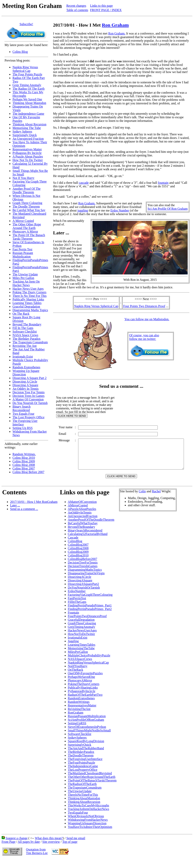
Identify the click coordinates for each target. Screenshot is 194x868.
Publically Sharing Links (28, 299)
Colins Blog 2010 (24, 458)
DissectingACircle (80, 586)
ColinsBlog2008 (78, 557)
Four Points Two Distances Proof (145, 306)
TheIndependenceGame (83, 775)
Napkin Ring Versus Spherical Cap (25, 69)
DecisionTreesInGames (83, 575)
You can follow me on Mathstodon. (148, 319)
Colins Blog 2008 (24, 465)
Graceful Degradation (26, 306)
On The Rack (21, 314)
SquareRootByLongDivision (86, 750)
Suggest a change (17, 847)
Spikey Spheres (22, 131)
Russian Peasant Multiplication (23, 255)
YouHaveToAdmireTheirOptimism (90, 836)
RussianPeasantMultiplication (87, 725)
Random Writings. (24, 454)
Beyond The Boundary (27, 324)
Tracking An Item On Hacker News (26, 283)
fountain (163, 183)
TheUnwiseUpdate (80, 800)
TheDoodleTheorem (81, 764)
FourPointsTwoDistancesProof (87, 625)
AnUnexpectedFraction (83, 525)
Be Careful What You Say (29, 210)
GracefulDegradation (81, 629)
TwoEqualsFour (78, 821)
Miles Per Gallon (23, 278)
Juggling (73, 650)
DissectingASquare (80, 589)
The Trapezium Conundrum (30, 342)
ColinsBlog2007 (78, 554)
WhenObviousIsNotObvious (86, 825)
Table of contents (77, 10)
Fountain (73, 621)
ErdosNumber (77, 600)
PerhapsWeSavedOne (81, 686)
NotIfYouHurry (78, 675)
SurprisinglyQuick (80, 754)
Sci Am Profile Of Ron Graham (169, 209)
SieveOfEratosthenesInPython (87, 736)
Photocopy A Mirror (25, 231)
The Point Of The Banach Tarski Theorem (29, 237)
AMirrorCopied (78, 514)
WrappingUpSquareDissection (87, 832)
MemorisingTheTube (81, 657)
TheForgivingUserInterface (85, 768)
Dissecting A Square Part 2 (30, 378)
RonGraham (76, 721)
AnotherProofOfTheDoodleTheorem (91, 529)
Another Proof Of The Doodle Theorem (26, 190)
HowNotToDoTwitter (81, 643)
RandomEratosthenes (81, 707)
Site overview (51, 851)
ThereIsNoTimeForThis (83, 804)
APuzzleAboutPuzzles (82, 518)
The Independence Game (28, 114)
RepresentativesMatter (82, 714)
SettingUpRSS (77, 732)
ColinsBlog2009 (78, 561)
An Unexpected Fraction (28, 139)
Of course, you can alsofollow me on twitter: (145, 337)
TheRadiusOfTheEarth (82, 793)
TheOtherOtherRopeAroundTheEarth (92, 786)
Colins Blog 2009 (24, 461)
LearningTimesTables (82, 654)
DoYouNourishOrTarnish (84, 596)
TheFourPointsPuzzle (82, 771)
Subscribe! (26, 24)
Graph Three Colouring (27, 203)
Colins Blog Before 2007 (28, 472)
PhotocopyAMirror (80, 689)
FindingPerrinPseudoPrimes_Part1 (90, 614)
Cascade (73, 546)
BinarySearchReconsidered (85, 539)
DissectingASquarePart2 (83, 593)
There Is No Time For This (30, 296)
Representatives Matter (27, 149)
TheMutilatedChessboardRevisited (90, 782)
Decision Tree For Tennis (29, 392)
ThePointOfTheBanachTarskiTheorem (92, 789)
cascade (84, 183)
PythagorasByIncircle (82, 700)
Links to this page (101, 6)
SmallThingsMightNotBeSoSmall (89, 739)
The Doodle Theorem (26, 206)
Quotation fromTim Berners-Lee (37, 860)
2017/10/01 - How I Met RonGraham (34, 511)
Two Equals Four (23, 414)
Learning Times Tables (27, 303)
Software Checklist (25, 332)
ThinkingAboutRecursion (84, 811)
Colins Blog (20, 52)
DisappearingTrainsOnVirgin (86, 582)
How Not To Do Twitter (28, 160)
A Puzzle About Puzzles (28, 156)
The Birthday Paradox (26, 339)
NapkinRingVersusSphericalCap (88, 671)
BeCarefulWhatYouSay (83, 532)
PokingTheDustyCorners (84, 693)
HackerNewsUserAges (82, 639)
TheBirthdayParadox (81, 761)
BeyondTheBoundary (82, 536)
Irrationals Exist (23, 357)
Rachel (156, 500)
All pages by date (29, 851)
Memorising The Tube (27, 128)
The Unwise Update (25, 274)
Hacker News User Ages (28, 289)
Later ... (15, 514)
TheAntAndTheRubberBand (86, 757)
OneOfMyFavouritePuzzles (85, 682)
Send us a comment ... (24, 518)
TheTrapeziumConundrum (85, 796)
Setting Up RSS (23, 428)
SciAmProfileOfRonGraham (86, 729)
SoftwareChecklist (80, 743)
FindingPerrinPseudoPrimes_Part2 (90, 618)
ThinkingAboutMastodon (84, 807)
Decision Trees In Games (28, 396)
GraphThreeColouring (82, 632)
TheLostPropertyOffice (83, 779)
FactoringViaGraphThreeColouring (90, 604)
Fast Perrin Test (22, 249)
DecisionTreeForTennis (83, 571)
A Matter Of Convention (28, 399)
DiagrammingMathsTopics (85, 579)
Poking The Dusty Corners (29, 292)
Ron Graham (115, 25)
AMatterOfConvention (82, 511)
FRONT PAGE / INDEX (106, 10)
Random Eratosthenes (26, 367)
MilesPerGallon (78, 661)
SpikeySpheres (77, 746)
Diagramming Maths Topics (30, 310)
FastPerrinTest (77, 607)
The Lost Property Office (28, 417)
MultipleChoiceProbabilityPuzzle (89, 664)
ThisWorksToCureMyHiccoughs (88, 814)
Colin (142, 500)
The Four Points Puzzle (27, 74)
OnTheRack (75, 679)
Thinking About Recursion (29, 124)
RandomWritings (79, 711)
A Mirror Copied (23, 221)
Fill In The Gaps (23, 328)
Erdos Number (120, 210)
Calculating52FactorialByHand (88, 543)
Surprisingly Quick (25, 135)
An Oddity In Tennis (25, 389)
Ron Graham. (117, 33)
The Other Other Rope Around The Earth (27, 226)
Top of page (70, 851)
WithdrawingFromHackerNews (88, 829)
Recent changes (76, 6)
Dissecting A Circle (25, 382)
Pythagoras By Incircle (27, 153)
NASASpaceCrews (80, 668)
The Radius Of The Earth (28, 89)
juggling (83, 210)
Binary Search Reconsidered (22, 408)
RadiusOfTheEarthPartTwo (85, 704)
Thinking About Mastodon (29, 103)
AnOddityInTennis (80, 521)
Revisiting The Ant (24, 346)
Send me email (76, 847)
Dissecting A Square (25, 385)
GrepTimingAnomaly (82, 636)
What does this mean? (49, 847)
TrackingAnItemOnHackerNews (88, 818)
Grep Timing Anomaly (27, 85)
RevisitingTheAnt (79, 718)
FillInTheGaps (77, 611)
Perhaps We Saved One (27, 99)
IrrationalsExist (78, 646)
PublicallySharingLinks (83, 696)
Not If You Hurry (23, 178)
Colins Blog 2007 (24, 468)
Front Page (9, 851)
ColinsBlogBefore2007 (83, 568)
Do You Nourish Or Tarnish (30, 403)
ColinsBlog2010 (78, 564)
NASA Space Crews (25, 335)
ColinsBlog (75, 550)
